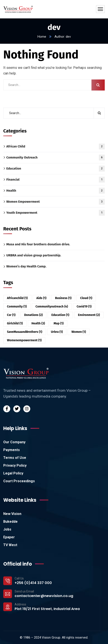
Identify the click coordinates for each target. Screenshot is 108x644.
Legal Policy (13, 473)
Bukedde (10, 522)
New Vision (12, 514)
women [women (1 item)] (79, 332)
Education (56, 169)
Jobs (7, 529)
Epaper (9, 537)
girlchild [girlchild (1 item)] (15, 323)
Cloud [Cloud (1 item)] (86, 298)
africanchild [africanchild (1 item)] (17, 298)
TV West (10, 545)
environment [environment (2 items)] (89, 315)
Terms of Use (15, 458)
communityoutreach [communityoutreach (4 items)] (52, 307)
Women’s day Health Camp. (26, 266)
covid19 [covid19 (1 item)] (84, 307)
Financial (56, 180)
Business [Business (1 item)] (63, 298)
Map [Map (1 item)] (59, 323)
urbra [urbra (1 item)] (57, 332)
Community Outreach (56, 158)
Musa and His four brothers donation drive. (38, 244)
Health (56, 191)
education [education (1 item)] (60, 315)
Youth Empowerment (56, 213)
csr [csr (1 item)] (11, 315)
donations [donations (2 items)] (33, 315)
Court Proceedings (19, 481)
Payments (12, 450)
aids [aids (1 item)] (41, 298)
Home (42, 37)
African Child (56, 146)
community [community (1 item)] (17, 307)
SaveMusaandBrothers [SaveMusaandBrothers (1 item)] (25, 332)
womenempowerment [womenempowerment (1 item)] (24, 340)
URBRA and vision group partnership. (34, 255)
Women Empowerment (56, 202)
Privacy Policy (15, 465)
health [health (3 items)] (38, 323)
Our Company (14, 442)
